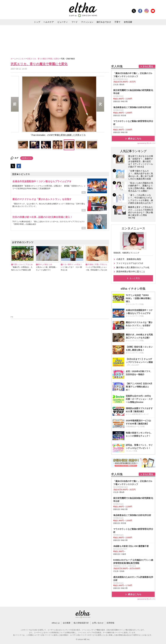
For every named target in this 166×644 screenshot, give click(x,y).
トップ (37, 22)
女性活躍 (128, 22)
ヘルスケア (49, 22)
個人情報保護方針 (81, 623)
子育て (117, 22)
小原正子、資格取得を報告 (129, 259)
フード (75, 22)
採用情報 (110, 623)
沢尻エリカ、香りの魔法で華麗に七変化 (43, 59)
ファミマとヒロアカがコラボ (130, 263)
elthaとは (56, 623)
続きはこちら (135, 138)
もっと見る (135, 278)
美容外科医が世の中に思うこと (131, 272)
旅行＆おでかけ (104, 22)
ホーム (14, 59)
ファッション (87, 22)
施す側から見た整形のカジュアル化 (133, 267)
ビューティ (63, 22)
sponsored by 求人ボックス (146, 143)
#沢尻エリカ (27, 158)
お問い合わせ (98, 623)
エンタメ (22, 59)
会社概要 (67, 623)
